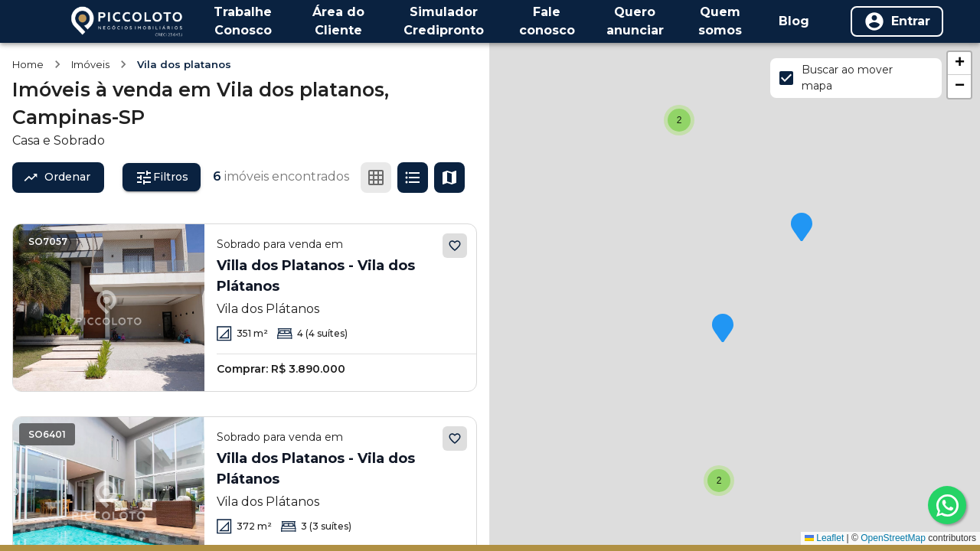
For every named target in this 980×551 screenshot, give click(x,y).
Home (28, 64)
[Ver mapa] (449, 178)
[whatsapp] (947, 505)
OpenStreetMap (893, 538)
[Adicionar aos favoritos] (455, 246)
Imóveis (90, 64)
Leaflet (824, 538)
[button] (719, 481)
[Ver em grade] (376, 178)
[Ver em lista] (413, 178)
